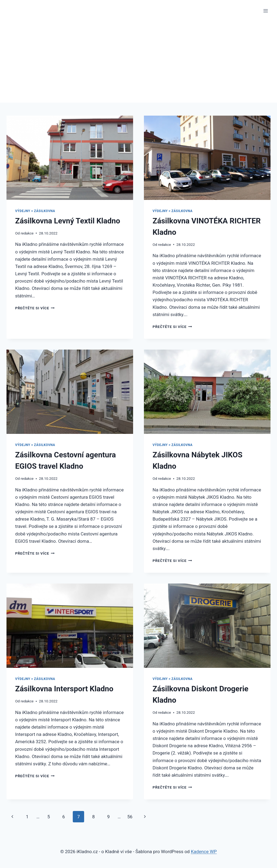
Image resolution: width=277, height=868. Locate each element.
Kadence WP (204, 852)
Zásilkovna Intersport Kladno (64, 689)
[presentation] (70, 158)
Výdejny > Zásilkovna (35, 211)
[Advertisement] (138, 62)
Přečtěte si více (35, 308)
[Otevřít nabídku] (266, 11)
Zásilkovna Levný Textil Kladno (68, 221)
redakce (27, 233)
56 (130, 817)
